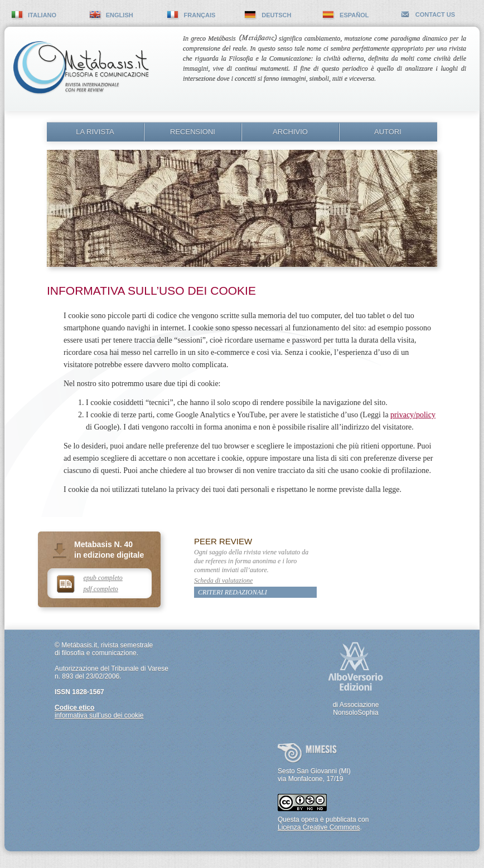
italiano (42, 15)
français (200, 15)
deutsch (276, 15)
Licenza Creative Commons (319, 827)
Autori (388, 132)
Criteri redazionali (233, 592)
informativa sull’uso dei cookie (99, 715)
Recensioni (193, 132)
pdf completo (101, 589)
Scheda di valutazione (223, 581)
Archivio (290, 132)
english (120, 15)
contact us (435, 14)
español (354, 15)
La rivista (95, 132)
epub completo (103, 578)
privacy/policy (413, 415)
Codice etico (74, 708)
